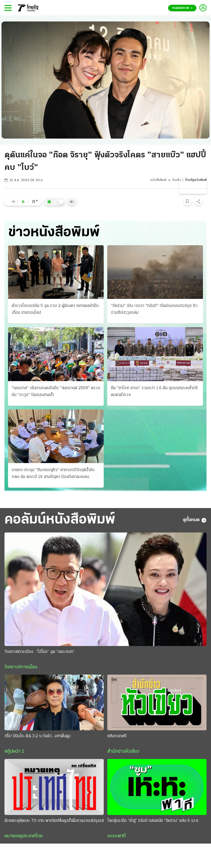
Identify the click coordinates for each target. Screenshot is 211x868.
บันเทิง (176, 180)
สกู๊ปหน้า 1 (14, 751)
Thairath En (182, 8)
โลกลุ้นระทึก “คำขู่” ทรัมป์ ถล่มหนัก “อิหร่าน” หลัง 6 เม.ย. (153, 821)
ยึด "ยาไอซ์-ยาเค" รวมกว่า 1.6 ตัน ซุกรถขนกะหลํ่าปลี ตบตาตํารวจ (154, 392)
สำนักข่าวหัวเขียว (123, 751)
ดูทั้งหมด (195, 520)
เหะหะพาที (117, 836)
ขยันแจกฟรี (117, 736)
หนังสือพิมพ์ (158, 180)
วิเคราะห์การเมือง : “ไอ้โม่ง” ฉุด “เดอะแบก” (39, 652)
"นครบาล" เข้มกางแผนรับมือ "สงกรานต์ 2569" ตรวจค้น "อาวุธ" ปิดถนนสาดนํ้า (56, 392)
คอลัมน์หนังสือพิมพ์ (60, 520)
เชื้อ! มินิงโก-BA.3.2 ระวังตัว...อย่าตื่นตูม (38, 736)
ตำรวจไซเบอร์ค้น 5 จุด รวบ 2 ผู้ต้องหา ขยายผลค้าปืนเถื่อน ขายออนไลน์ (55, 309)
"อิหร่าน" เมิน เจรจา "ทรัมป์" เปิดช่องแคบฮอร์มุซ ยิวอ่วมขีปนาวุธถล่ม (154, 309)
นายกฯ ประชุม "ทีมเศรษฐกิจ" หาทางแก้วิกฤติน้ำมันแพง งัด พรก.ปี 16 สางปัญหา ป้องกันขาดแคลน (53, 473)
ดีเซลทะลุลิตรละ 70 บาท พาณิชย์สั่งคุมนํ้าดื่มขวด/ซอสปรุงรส (54, 821)
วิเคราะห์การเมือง (21, 667)
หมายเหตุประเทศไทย (24, 836)
